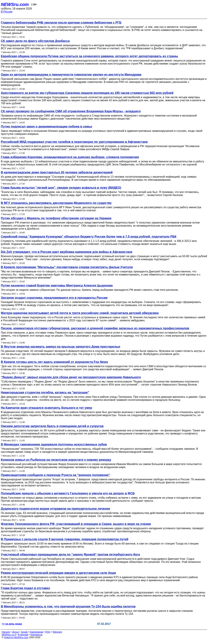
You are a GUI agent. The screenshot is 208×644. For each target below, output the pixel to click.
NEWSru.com (15, 4)
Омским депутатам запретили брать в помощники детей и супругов (52, 426)
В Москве (23, 635)
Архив (24, 632)
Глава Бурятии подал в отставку (25, 588)
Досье (15, 632)
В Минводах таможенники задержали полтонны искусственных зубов (54, 444)
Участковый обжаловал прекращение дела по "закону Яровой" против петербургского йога (70, 554)
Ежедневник (37, 632)
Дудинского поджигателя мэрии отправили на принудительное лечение (55, 509)
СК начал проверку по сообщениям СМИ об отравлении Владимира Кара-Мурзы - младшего (71, 111)
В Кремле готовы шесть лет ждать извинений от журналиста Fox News (54, 362)
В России (7, 12)
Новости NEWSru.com (16, 637)
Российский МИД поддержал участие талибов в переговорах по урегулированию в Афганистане (74, 142)
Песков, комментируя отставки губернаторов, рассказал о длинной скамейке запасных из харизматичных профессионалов (95, 328)
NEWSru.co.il (9, 635)
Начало (6, 632)
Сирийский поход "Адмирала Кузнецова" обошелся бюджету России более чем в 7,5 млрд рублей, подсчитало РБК (89, 237)
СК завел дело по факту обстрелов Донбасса (35, 41)
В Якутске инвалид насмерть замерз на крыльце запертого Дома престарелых (61, 347)
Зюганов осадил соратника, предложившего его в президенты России (54, 298)
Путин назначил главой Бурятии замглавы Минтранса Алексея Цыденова (57, 285)
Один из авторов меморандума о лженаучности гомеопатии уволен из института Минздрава (71, 75)
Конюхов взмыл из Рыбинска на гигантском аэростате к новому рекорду (56, 460)
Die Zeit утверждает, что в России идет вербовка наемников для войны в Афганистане (67, 252)
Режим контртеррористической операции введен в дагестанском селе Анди (58, 573)
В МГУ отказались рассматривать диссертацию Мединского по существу (56, 203)
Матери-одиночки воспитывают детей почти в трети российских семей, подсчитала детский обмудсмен (80, 313)
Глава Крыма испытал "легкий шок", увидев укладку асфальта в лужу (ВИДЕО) (61, 188)
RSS (48, 632)
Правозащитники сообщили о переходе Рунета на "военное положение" (56, 475)
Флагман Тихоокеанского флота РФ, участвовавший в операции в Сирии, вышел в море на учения (76, 524)
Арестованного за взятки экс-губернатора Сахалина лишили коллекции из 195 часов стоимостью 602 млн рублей (87, 93)
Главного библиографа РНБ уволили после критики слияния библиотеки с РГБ (61, 23)
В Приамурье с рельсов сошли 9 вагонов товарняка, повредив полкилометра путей (65, 539)
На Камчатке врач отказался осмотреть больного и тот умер (46, 408)
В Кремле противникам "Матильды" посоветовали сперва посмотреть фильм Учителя (67, 267)
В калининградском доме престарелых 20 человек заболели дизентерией (57, 172)
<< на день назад (12, 624)
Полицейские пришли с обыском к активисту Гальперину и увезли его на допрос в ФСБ (68, 493)
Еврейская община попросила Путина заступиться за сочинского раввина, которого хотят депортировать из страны (89, 56)
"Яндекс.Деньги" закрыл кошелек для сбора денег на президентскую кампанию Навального (71, 377)
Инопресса (37, 635)
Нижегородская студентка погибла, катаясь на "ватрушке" (45, 392)
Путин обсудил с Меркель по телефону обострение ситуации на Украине (56, 218)
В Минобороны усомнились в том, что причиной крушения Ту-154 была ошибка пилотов (68, 606)
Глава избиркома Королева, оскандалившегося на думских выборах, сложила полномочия (70, 157)
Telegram (57, 632)
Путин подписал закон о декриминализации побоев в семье (46, 127)
